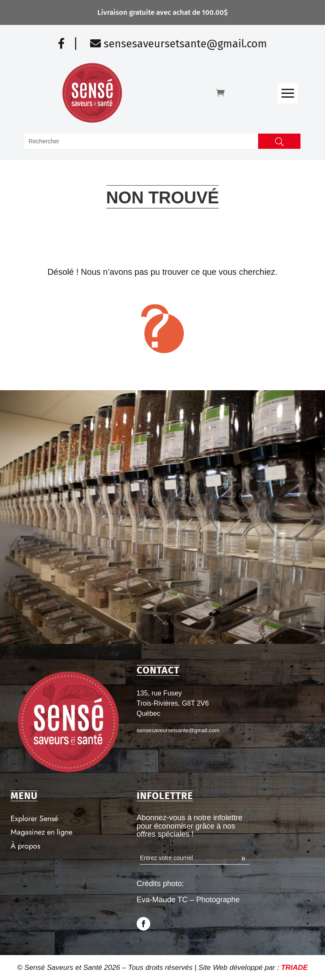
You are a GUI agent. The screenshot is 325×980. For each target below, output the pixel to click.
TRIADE (294, 968)
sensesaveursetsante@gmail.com (179, 44)
